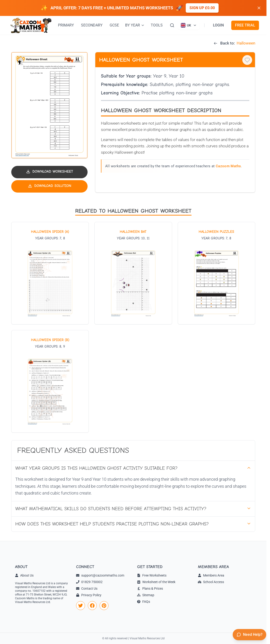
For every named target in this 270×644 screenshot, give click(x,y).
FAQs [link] (144, 602)
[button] (49, 105)
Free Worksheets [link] (152, 575)
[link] (81, 606)
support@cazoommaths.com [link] (100, 575)
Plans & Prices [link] (150, 588)
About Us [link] (24, 575)
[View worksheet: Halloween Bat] (133, 273)
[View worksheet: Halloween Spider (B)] (50, 381)
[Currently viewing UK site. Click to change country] (189, 25)
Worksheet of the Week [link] (156, 582)
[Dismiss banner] (259, 8)
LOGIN (218, 25)
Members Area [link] (211, 575)
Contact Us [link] (87, 588)
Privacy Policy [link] (89, 595)
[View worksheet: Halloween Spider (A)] (50, 273)
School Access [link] (211, 582)
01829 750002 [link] (89, 582)
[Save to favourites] (247, 60)
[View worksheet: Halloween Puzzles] (216, 273)
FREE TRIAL (245, 25)
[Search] (172, 25)
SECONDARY (92, 25)
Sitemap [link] (146, 595)
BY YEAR (135, 25)
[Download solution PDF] (49, 186)
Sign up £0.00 (202, 8)
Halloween (246, 43)
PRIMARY (66, 25)
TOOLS (157, 25)
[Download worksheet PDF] (49, 172)
